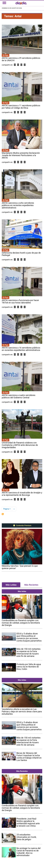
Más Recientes (31, 585)
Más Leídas (11, 585)
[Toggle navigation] (4, 3)
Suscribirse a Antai (3, 514)
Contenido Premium (22, 525)
